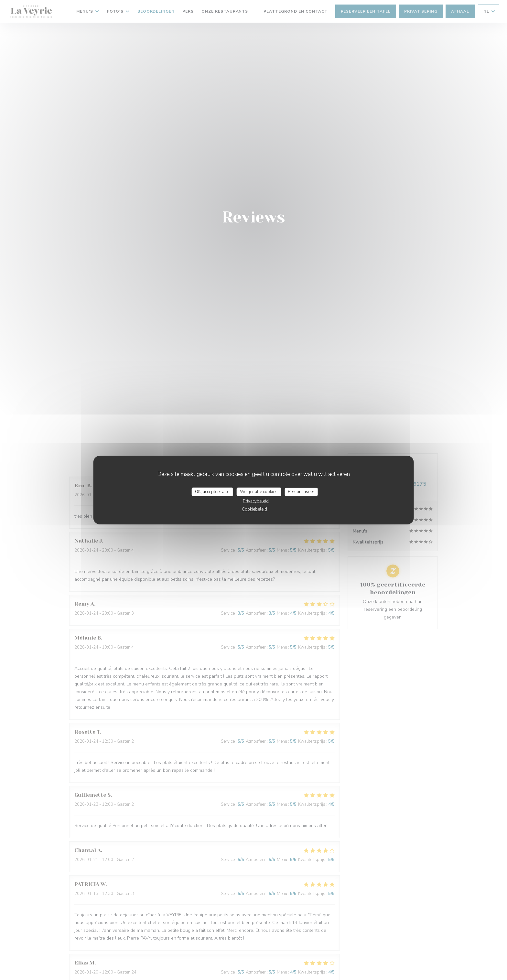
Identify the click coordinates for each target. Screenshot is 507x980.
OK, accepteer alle (212, 491)
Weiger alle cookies (259, 491)
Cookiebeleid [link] (254, 509)
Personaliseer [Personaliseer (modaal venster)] (301, 491)
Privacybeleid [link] (256, 501)
